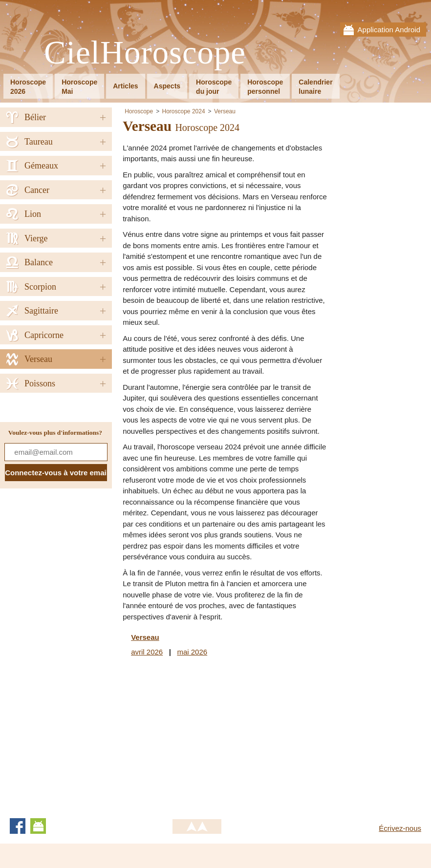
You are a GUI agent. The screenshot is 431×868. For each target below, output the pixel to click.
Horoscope (139, 111)
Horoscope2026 (28, 87)
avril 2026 (147, 652)
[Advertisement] (205, 736)
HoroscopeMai (79, 87)
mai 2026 (192, 652)
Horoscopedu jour (214, 87)
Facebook (18, 826)
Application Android (389, 30)
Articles (125, 86)
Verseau (225, 111)
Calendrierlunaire (315, 87)
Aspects (167, 86)
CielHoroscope (145, 53)
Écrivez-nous (400, 828)
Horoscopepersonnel (265, 87)
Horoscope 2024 (184, 111)
